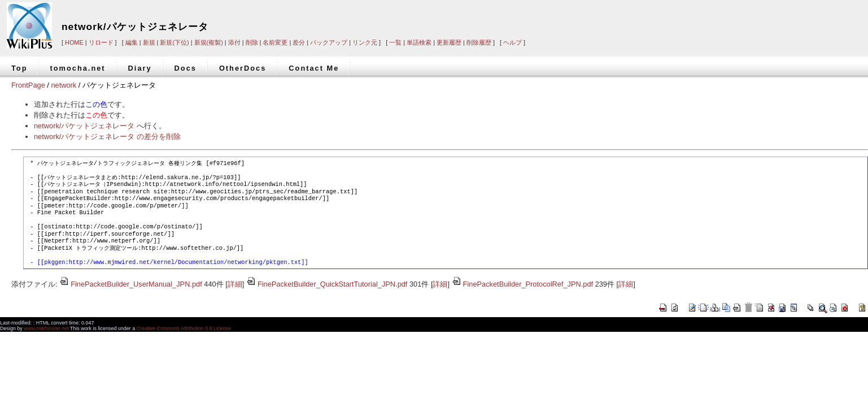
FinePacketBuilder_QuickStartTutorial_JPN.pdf (327, 284)
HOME (74, 42)
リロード (101, 42)
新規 (149, 42)
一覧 (395, 42)
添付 (234, 42)
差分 (299, 42)
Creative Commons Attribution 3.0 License (184, 328)
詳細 (235, 284)
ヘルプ (512, 42)
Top (19, 68)
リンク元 (365, 42)
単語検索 (419, 42)
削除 (252, 42)
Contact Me (314, 68)
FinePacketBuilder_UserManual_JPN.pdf (131, 284)
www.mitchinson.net (46, 328)
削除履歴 (479, 42)
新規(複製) (209, 42)
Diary (140, 68)
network (64, 85)
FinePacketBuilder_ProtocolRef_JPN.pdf (522, 284)
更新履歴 (449, 42)
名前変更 (275, 42)
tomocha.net (78, 68)
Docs (186, 68)
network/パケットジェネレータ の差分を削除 (107, 137)
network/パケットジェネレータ (135, 27)
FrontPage (28, 85)
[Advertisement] (697, 18)
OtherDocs (243, 68)
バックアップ (329, 42)
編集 (132, 42)
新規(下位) (174, 42)
